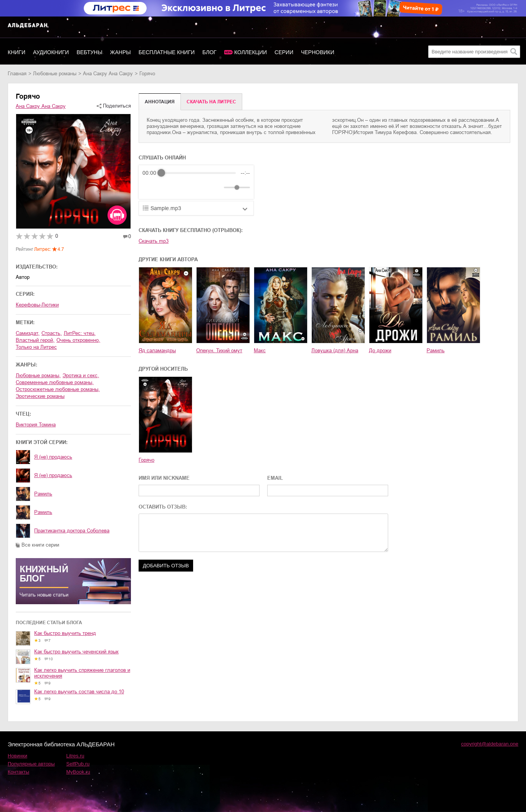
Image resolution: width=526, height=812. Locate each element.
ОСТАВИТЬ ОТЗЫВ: (163, 507)
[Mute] (217, 187)
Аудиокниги (51, 52)
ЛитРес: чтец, (80, 333)
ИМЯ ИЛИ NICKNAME (164, 478)
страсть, (52, 333)
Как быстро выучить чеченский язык (76, 652)
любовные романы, (38, 375)
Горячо (146, 460)
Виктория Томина (36, 425)
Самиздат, (28, 333)
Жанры (121, 52)
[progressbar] (198, 173)
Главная (17, 74)
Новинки (17, 756)
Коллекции (251, 52)
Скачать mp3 (154, 241)
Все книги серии (40, 545)
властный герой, (35, 340)
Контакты (18, 772)
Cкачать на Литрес (211, 102)
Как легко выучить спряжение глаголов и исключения (82, 673)
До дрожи (380, 350)
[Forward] (184, 188)
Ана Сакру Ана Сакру (108, 74)
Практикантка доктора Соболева (72, 531)
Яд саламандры (157, 350)
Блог (209, 52)
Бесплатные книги (167, 52)
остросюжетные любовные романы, (58, 389)
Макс (260, 350)
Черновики (318, 52)
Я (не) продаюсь (53, 457)
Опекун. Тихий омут (219, 350)
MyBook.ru (78, 772)
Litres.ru (75, 756)
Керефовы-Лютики (37, 305)
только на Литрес (36, 347)
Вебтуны (89, 52)
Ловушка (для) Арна (335, 350)
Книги (17, 52)
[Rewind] (150, 188)
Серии (284, 52)
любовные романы (55, 74)
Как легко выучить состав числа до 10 (79, 692)
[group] (196, 182)
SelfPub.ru (78, 764)
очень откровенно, (78, 340)
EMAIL (275, 478)
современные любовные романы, (55, 382)
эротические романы (40, 396)
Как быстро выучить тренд (65, 633)
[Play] (167, 187)
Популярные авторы (31, 764)
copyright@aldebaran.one (490, 744)
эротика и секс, (81, 375)
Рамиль (43, 494)
